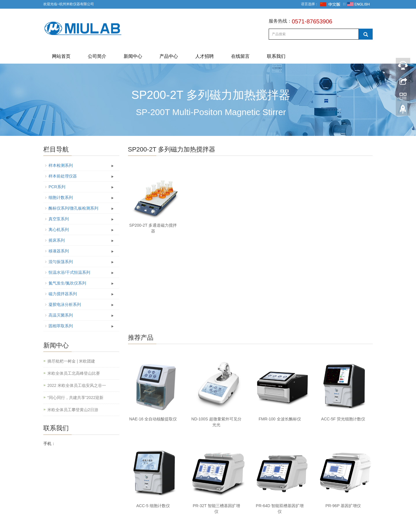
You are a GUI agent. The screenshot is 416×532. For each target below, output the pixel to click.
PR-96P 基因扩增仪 (343, 506)
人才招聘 (205, 56)
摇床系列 (57, 240)
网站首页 (61, 56)
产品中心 (169, 56)
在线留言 (240, 56)
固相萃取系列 (61, 326)
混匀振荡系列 (61, 262)
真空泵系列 (59, 219)
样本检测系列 (61, 165)
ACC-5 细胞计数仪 (153, 506)
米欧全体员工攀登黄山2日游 (73, 410)
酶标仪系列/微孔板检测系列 (73, 208)
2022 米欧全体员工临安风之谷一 (77, 385)
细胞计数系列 (61, 197)
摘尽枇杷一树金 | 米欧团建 (71, 361)
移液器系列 (59, 251)
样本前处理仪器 (63, 176)
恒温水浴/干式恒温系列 (69, 272)
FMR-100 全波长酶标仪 (280, 419)
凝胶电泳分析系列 (65, 304)
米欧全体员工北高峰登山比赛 (74, 373)
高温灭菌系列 (61, 315)
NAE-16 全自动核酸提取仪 (153, 419)
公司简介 (97, 56)
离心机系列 (59, 230)
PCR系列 (57, 187)
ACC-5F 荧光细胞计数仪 (343, 419)
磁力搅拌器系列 (63, 294)
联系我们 (276, 56)
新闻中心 (133, 56)
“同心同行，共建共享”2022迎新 (75, 398)
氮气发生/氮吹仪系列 (67, 283)
